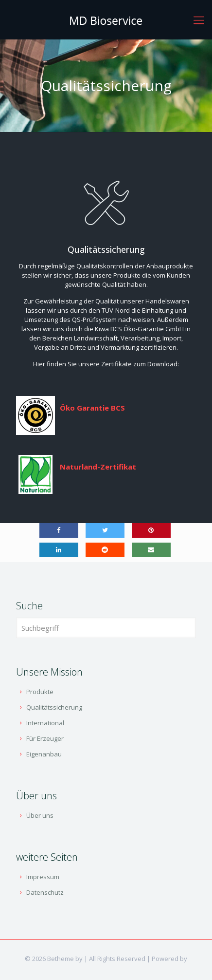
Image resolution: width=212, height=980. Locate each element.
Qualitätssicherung (54, 707)
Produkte (40, 692)
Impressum (43, 877)
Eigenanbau (44, 754)
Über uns (40, 815)
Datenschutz (45, 892)
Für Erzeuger (45, 738)
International (45, 723)
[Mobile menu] (199, 19)
